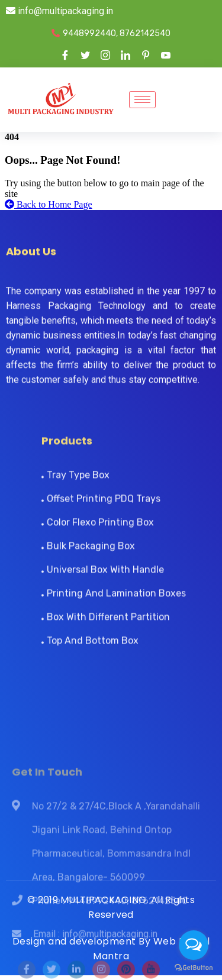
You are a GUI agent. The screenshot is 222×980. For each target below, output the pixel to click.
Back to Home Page (49, 204)
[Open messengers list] (194, 945)
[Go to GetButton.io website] (194, 968)
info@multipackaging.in (59, 11)
